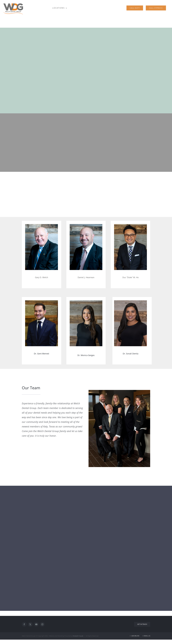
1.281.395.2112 (135, 636)
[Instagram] (42, 624)
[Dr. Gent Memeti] (42, 323)
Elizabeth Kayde (78, 636)
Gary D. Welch (42, 277)
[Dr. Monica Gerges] (86, 323)
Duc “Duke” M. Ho (131, 277)
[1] (42, 247)
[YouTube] (36, 624)
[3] (86, 247)
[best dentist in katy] (130, 247)
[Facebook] (24, 624)
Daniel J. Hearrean (86, 277)
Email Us (146, 636)
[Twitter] (30, 624)
